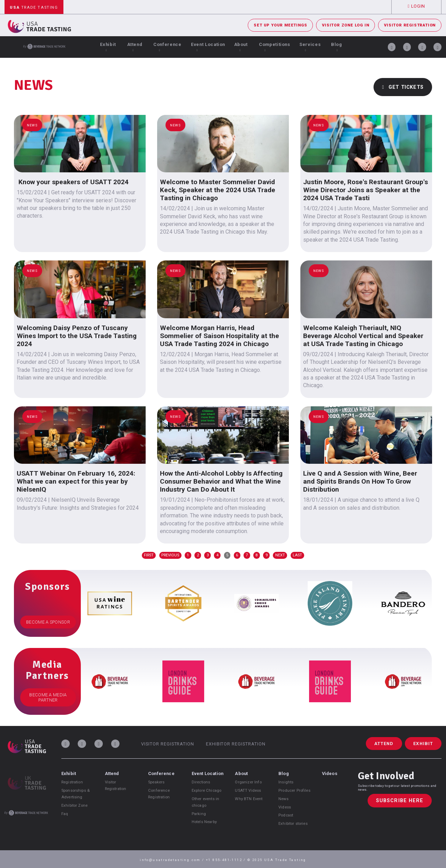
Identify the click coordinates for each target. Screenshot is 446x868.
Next (280, 555)
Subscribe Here (400, 801)
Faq (65, 814)
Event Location (208, 47)
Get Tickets (403, 87)
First (149, 555)
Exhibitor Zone (74, 806)
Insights (286, 782)
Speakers (156, 782)
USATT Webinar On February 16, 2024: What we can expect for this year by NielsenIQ (76, 481)
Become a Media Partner (48, 697)
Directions (201, 782)
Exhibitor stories (293, 824)
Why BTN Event (249, 799)
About (241, 47)
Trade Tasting (34, 7)
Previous (170, 555)
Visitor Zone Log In (345, 25)
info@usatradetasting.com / (173, 860)
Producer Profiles (294, 791)
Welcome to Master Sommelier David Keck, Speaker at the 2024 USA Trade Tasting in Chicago (218, 190)
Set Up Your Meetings (280, 25)
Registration (72, 782)
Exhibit (108, 47)
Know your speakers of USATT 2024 (73, 182)
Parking (199, 814)
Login (416, 6)
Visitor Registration (410, 25)
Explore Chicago (206, 791)
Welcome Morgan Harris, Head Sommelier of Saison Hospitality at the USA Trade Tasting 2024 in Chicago (220, 336)
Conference (167, 47)
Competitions (275, 47)
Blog (337, 47)
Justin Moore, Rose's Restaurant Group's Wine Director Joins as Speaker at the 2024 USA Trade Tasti (366, 190)
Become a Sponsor (48, 622)
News (283, 799)
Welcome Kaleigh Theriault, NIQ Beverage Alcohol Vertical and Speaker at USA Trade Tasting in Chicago (363, 336)
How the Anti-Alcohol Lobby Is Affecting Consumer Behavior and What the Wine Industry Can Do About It (221, 481)
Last (297, 555)
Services (310, 47)
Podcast (286, 815)
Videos (285, 807)
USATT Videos (248, 791)
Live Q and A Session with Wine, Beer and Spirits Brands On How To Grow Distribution (360, 481)
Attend (135, 47)
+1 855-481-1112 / (227, 860)
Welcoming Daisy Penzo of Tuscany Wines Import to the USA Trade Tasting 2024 (77, 336)
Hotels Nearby (204, 822)
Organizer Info (248, 782)
